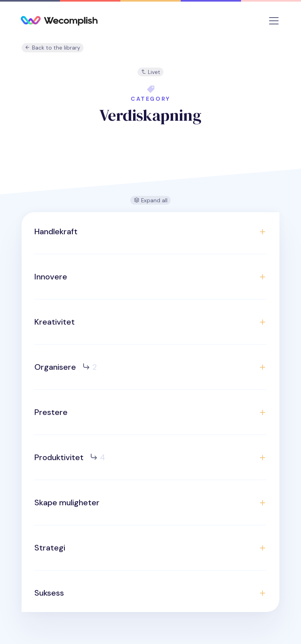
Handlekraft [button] (56, 231)
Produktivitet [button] (70, 457)
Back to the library (53, 48)
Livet (150, 72)
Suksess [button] (49, 593)
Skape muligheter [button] (67, 502)
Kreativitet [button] (55, 322)
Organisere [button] (66, 367)
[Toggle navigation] (274, 21)
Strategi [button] (50, 548)
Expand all (151, 200)
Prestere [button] (51, 412)
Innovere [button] (51, 277)
